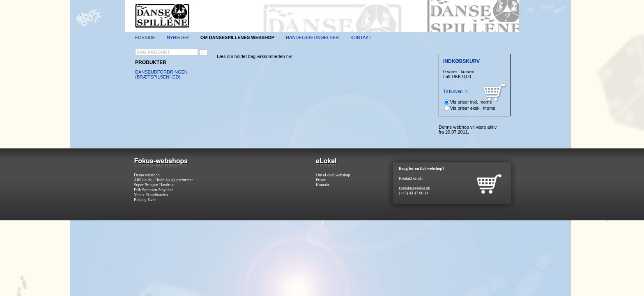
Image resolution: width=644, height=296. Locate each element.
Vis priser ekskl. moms (473, 108)
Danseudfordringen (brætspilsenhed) (161, 74)
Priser (321, 180)
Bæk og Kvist (145, 200)
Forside (145, 37)
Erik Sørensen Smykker (153, 190)
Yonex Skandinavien (151, 195)
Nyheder (178, 37)
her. (290, 56)
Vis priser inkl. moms (471, 102)
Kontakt (361, 37)
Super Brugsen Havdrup (154, 185)
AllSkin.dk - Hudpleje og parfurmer (163, 180)
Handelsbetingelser (312, 37)
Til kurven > (455, 91)
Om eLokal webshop (333, 175)
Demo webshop (147, 175)
